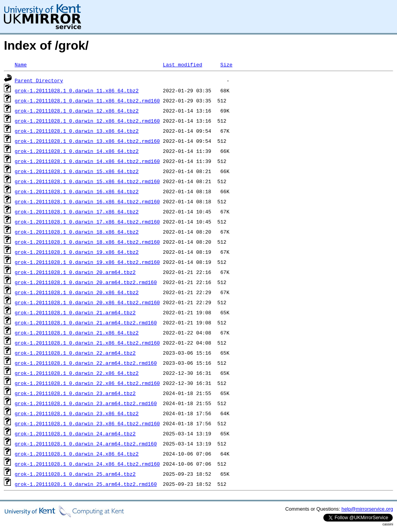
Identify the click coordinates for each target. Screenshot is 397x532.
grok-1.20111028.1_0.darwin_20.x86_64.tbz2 (77, 292)
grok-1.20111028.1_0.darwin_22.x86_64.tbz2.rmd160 (87, 383)
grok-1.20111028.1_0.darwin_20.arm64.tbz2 (75, 272)
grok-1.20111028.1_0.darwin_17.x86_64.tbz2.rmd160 (87, 222)
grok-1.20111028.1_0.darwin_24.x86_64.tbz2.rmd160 (87, 464)
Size (226, 64)
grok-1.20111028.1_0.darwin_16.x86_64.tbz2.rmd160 (87, 201)
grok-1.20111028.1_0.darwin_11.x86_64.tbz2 (77, 90)
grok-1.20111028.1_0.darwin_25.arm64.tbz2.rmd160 (86, 484)
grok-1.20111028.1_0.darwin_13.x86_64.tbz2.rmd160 (87, 141)
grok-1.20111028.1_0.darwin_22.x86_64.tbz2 (77, 373)
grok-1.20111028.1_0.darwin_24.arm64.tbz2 (75, 433)
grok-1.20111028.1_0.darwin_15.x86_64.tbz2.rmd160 (87, 181)
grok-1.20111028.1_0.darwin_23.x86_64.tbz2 (77, 413)
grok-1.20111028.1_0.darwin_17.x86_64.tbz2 (77, 211)
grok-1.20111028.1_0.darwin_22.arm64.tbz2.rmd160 (86, 363)
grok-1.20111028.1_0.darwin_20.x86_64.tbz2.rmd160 (87, 302)
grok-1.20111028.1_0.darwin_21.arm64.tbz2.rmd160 (86, 322)
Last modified (182, 64)
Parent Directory (39, 80)
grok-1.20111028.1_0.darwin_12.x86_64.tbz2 (77, 111)
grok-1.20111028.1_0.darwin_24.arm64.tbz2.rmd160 (86, 444)
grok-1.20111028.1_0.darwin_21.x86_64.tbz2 (77, 333)
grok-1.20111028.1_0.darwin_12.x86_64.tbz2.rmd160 (87, 121)
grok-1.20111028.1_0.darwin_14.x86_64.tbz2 (77, 151)
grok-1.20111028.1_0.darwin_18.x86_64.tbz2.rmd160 (87, 242)
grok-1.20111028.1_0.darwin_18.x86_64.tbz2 (77, 232)
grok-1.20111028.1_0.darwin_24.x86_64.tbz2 (77, 454)
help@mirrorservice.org (367, 509)
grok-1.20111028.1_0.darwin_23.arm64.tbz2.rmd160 (86, 403)
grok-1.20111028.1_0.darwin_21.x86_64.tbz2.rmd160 (87, 343)
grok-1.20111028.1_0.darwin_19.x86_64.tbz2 (77, 252)
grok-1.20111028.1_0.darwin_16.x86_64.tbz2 (77, 191)
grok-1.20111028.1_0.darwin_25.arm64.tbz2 (75, 474)
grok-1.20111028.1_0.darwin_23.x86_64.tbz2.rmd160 (87, 423)
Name (21, 64)
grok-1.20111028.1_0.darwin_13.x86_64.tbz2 (77, 131)
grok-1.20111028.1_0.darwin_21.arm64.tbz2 (75, 312)
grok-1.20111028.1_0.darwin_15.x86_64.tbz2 (77, 171)
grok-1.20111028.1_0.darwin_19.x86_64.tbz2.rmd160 (87, 262)
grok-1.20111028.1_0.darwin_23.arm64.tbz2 (75, 393)
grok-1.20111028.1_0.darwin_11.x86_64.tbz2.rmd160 (87, 101)
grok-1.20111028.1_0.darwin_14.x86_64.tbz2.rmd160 (87, 161)
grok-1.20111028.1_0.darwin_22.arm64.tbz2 (75, 353)
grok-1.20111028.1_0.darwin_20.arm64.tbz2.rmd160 (86, 282)
